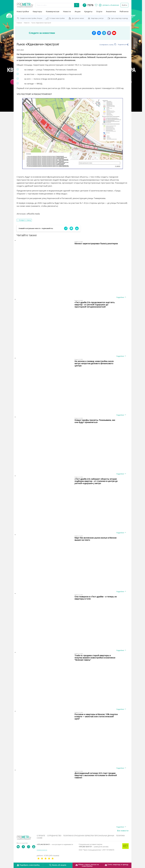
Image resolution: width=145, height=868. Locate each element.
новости (67, 11)
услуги (99, 11)
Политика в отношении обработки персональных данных (89, 836)
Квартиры (37, 11)
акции (78, 11)
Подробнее (121, 297)
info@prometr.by (42, 850)
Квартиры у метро (97, 18)
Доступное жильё (78, 18)
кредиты (88, 11)
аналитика (111, 11)
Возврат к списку (25, 220)
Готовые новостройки (57, 18)
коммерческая (53, 11)
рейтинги (124, 11)
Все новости (123, 831)
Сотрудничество (54, 836)
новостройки (23, 11)
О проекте (41, 836)
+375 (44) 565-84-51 (55, 844)
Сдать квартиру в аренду (119, 18)
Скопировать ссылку (108, 45)
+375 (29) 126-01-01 (94, 847)
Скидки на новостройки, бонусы (31, 18)
